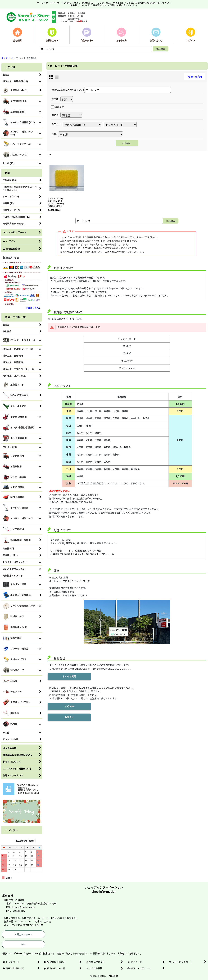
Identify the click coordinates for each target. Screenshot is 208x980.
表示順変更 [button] (195, 76)
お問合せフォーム (23, 934)
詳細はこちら (33, 308)
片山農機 (113, 976)
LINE (23, 944)
